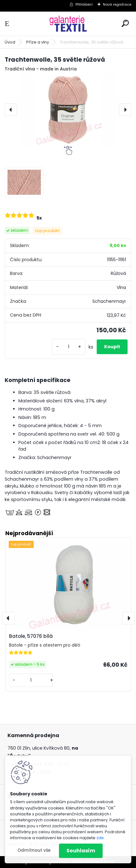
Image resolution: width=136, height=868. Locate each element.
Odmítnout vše (34, 850)
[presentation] (11, 110)
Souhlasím (81, 851)
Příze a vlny (38, 42)
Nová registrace (117, 4)
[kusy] (69, 347)
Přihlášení (84, 4)
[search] (125, 23)
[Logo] (68, 24)
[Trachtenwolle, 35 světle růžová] (68, 110)
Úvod (10, 42)
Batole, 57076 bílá (31, 636)
